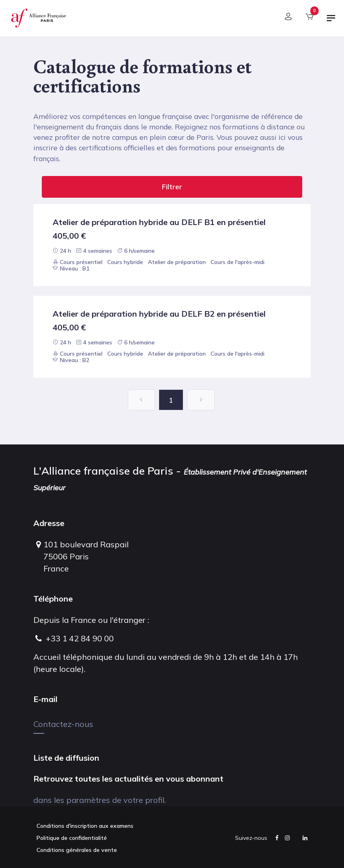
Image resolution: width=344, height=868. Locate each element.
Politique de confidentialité (72, 838)
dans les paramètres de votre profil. (100, 800)
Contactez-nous (63, 724)
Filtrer (172, 187)
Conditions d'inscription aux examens (85, 826)
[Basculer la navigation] (331, 21)
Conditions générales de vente (77, 850)
